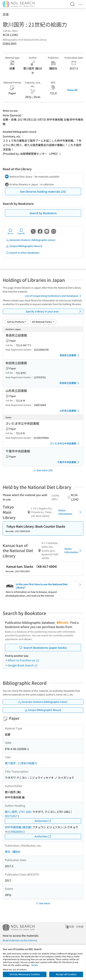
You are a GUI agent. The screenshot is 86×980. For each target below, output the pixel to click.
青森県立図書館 (70, 355)
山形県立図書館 (70, 411)
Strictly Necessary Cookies (25, 974)
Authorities (43, 821)
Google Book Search (23, 665)
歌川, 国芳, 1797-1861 (18, 812)
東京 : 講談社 (13, 852)
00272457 (11, 816)
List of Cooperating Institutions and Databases (54, 296)
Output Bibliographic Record (24, 246)
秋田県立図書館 (70, 383)
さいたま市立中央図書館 (65, 444)
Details (35, 965)
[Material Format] (43, 322)
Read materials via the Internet (20, 940)
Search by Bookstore (43, 213)
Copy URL (21, 231)
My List (10, 231)
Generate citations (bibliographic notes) (30, 240)
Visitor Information (70, 512)
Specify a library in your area (54, 311)
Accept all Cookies (66, 974)
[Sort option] (17, 322)
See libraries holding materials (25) (43, 191)
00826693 (17, 832)
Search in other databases (22, 253)
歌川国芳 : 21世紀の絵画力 (21, 763)
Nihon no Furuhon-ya (23, 660)
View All (72, 90)
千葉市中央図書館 (69, 462)
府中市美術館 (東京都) (18, 827)
